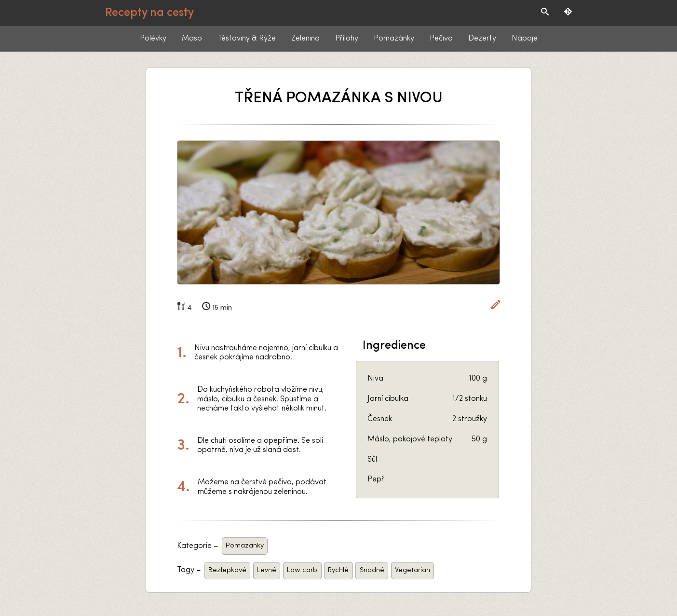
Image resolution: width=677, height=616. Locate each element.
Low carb (302, 570)
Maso (192, 39)
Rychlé (338, 570)
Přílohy (347, 39)
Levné (267, 570)
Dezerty (482, 39)
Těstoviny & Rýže (247, 39)
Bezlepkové (227, 570)
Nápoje (525, 39)
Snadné (372, 570)
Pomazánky (394, 39)
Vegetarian (413, 570)
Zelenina (305, 39)
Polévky (153, 39)
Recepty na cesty (149, 13)
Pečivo (441, 39)
